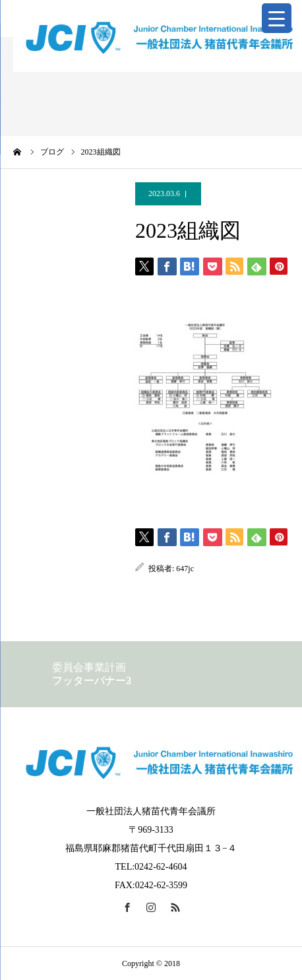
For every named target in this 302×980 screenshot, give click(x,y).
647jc (185, 569)
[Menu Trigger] (277, 18)
